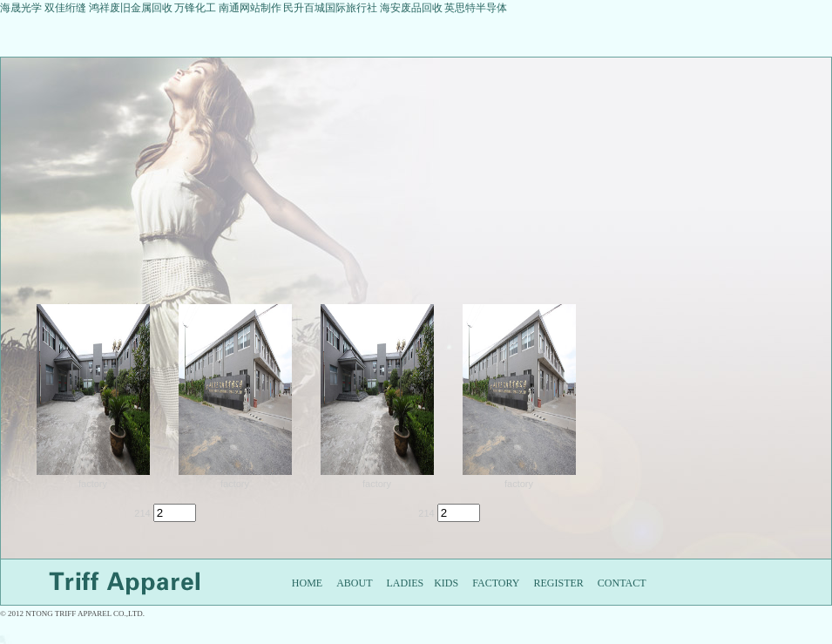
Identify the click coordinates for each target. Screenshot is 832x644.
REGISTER (558, 583)
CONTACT (622, 583)
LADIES (406, 583)
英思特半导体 (476, 8)
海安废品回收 (411, 8)
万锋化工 (195, 8)
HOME (307, 583)
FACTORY (496, 583)
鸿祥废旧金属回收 (131, 8)
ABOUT (354, 583)
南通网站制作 (250, 8)
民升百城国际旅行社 (330, 8)
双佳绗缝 (67, 8)
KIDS (446, 583)
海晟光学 (21, 8)
